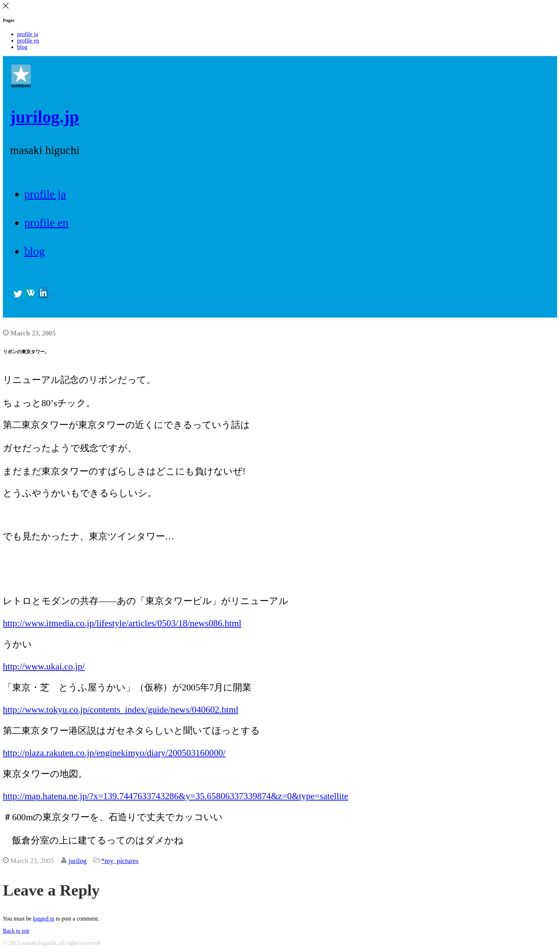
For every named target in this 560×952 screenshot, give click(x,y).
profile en (28, 41)
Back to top (16, 931)
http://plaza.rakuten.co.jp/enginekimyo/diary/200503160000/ (114, 753)
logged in (44, 919)
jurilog (77, 861)
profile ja (27, 34)
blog (22, 47)
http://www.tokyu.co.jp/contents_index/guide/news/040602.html (121, 710)
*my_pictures (120, 861)
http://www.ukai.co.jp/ (44, 666)
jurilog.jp (44, 117)
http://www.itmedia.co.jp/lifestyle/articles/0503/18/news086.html (122, 623)
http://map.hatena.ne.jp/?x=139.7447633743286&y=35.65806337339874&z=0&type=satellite (176, 796)
